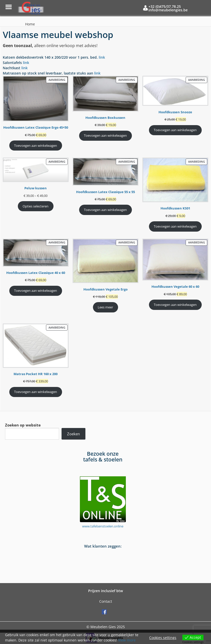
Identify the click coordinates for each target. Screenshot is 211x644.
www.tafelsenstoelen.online (103, 526)
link (102, 57)
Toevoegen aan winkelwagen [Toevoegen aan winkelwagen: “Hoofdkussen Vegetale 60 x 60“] (175, 305)
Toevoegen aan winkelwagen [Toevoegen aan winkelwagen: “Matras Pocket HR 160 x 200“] (36, 392)
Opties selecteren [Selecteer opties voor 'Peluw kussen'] (36, 206)
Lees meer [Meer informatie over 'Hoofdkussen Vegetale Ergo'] (105, 307)
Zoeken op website (23, 425)
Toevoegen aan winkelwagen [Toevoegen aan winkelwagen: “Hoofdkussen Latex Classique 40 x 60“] (36, 291)
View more (127, 640)
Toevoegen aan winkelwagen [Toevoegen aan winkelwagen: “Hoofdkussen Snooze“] (175, 130)
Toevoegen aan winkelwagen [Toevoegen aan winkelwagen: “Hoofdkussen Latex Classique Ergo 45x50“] (36, 146)
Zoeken (73, 434)
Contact (106, 601)
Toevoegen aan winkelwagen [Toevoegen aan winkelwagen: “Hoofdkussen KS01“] (175, 226)
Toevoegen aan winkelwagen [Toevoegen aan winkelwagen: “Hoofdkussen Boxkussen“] (105, 135)
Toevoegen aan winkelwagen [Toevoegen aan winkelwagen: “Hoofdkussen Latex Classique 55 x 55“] (105, 210)
